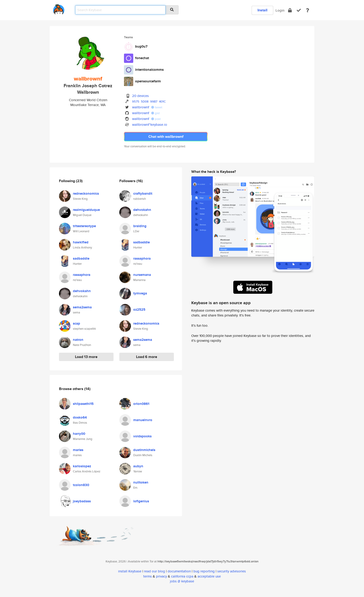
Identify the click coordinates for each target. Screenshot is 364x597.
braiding (140, 226)
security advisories (232, 571)
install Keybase (130, 571)
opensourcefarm (148, 81)
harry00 (79, 434)
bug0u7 (141, 46)
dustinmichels (144, 450)
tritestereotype (84, 226)
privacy (161, 576)
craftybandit (143, 194)
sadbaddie (81, 258)
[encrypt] (290, 10)
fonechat (142, 58)
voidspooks (142, 436)
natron (78, 340)
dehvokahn (82, 291)
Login (280, 10)
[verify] (299, 10)
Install (262, 10)
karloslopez (82, 466)
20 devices (140, 96)
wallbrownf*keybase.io (150, 124)
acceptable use (209, 576)
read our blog (154, 571)
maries (78, 450)
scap (76, 323)
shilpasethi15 (83, 404)
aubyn (138, 466)
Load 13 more (86, 357)
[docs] (308, 10)
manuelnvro (143, 420)
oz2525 (139, 310)
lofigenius (141, 501)
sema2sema (82, 307)
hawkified (81, 242)
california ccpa (182, 576)
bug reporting (204, 571)
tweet (157, 107)
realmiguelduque (86, 210)
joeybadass (82, 501)
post (156, 119)
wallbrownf (141, 107)
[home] (59, 8)
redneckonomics (86, 194)
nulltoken (141, 482)
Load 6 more (147, 357)
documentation (179, 571)
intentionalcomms (149, 70)
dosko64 (80, 417)
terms (148, 576)
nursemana (142, 275)
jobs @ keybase (182, 581)
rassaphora (82, 275)
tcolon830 (81, 485)
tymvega (140, 293)
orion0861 (141, 404)
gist (155, 113)
